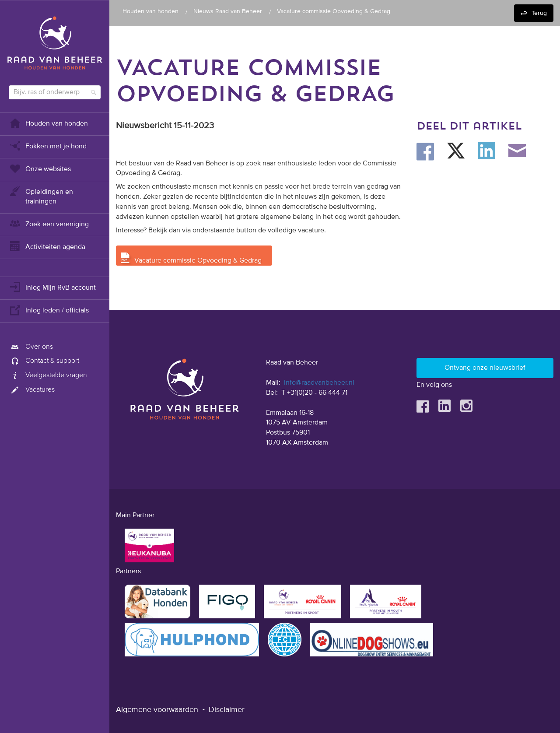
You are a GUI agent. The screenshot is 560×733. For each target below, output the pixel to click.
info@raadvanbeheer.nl (319, 383)
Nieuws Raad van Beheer (228, 11)
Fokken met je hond (48, 146)
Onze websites (40, 168)
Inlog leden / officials (49, 310)
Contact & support (44, 361)
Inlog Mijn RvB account (52, 287)
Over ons (31, 347)
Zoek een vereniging (49, 223)
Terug (539, 13)
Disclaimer (227, 710)
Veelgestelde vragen (48, 375)
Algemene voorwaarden (157, 710)
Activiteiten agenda (47, 246)
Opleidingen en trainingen (41, 196)
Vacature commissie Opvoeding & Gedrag (198, 261)
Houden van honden (48, 123)
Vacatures (32, 390)
